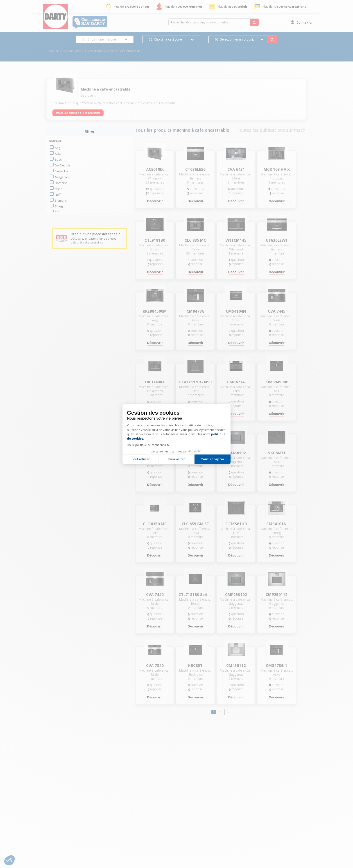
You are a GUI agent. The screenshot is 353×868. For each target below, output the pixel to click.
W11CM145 (236, 240)
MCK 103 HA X (277, 169)
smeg (59, 206)
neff (58, 195)
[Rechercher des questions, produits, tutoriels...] (254, 22)
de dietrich (62, 165)
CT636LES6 (195, 169)
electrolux (62, 171)
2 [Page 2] (220, 712)
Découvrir (155, 201)
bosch (59, 160)
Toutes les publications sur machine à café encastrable (294, 130)
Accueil (54, 51)
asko (58, 154)
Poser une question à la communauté (78, 113)
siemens (61, 201)
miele (59, 189)
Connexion (305, 22)
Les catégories (73, 51)
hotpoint (61, 183)
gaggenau (62, 177)
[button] (228, 712)
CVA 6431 (236, 169)
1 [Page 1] (214, 712)
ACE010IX (155, 169)
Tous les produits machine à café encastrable (182, 130)
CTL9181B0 (155, 240)
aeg (58, 148)
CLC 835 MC (195, 240)
